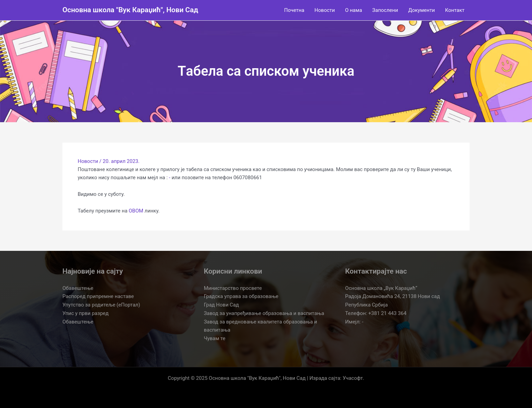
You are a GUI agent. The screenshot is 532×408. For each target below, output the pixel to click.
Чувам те (215, 338)
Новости (88, 161)
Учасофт (353, 378)
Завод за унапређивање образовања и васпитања (264, 313)
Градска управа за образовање (241, 296)
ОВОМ (136, 211)
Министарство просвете (233, 288)
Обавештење (78, 288)
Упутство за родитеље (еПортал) (101, 305)
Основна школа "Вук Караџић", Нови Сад (130, 10)
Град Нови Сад (221, 305)
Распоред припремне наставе (98, 296)
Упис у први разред (85, 313)
